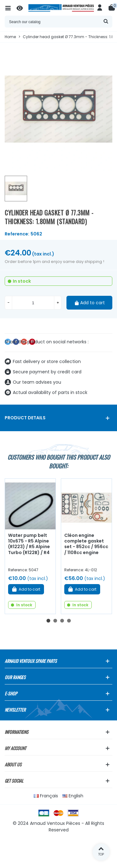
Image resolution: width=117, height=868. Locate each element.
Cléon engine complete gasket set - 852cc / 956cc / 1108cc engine (86, 544)
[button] (48, 621)
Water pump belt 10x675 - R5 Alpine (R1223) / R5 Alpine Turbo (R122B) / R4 (29, 544)
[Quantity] (33, 303)
